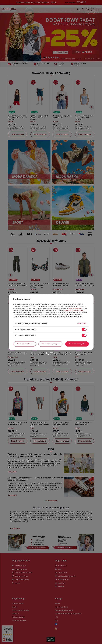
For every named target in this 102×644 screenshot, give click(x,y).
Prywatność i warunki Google (73, 310)
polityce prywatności (75, 308)
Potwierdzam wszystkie (77, 344)
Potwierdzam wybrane (25, 344)
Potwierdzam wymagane (51, 344)
